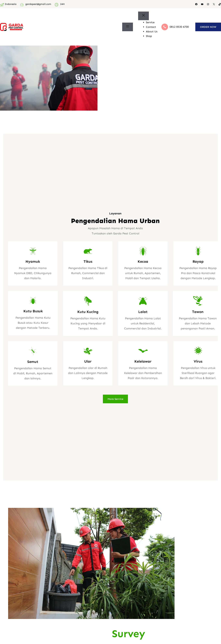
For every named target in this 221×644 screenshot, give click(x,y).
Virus (198, 361)
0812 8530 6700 (179, 27)
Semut (33, 362)
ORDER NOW (208, 27)
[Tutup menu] (143, 16)
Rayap (198, 261)
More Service (115, 399)
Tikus (88, 261)
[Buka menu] (128, 27)
